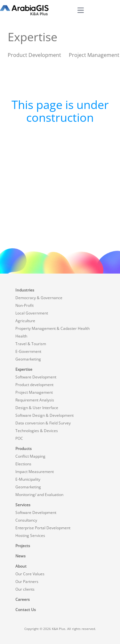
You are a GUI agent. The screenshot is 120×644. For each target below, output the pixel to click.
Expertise (24, 369)
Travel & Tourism (31, 344)
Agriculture (25, 321)
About (21, 566)
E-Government (28, 351)
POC (19, 438)
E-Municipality (28, 479)
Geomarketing (28, 359)
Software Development (36, 377)
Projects (23, 546)
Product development (34, 385)
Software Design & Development (44, 415)
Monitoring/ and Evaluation (39, 495)
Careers (23, 599)
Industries (25, 290)
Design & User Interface (37, 408)
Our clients (25, 589)
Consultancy (26, 520)
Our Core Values (30, 574)
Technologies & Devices (37, 431)
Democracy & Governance (39, 298)
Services (23, 505)
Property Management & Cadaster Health (52, 328)
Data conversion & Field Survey (43, 423)
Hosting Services (30, 535)
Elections (23, 464)
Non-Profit (24, 305)
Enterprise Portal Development (43, 528)
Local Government (32, 313)
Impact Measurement (35, 472)
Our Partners (27, 582)
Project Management (94, 55)
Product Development (34, 55)
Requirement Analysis (35, 400)
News (20, 556)
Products (24, 449)
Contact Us (26, 610)
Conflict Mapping (30, 456)
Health (21, 336)
